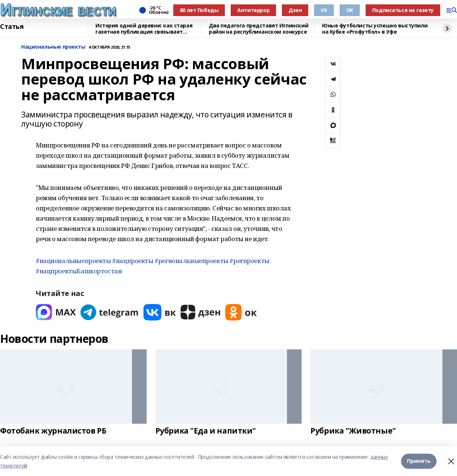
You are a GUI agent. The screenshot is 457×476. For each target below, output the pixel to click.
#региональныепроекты (192, 261)
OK (350, 10)
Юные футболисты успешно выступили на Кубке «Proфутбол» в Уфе (375, 29)
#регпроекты (249, 261)
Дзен (295, 10)
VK (324, 10)
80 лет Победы (199, 10)
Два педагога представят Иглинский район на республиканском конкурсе (258, 29)
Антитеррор (253, 10)
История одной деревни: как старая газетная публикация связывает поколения (144, 29)
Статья (12, 27)
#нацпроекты (133, 261)
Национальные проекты (53, 47)
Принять (419, 461)
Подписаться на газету (403, 10)
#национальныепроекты (73, 261)
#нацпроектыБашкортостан (79, 271)
